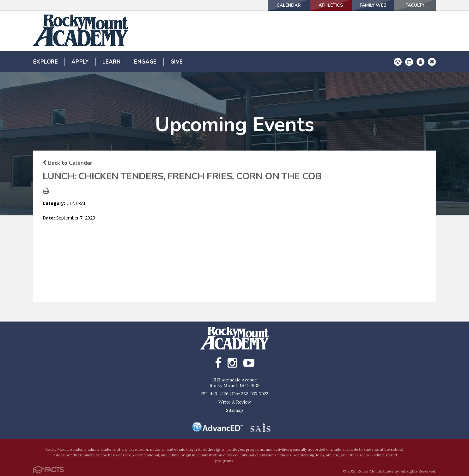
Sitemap (234, 410)
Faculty (415, 5)
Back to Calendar (67, 163)
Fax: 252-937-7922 (250, 394)
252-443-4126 (215, 394)
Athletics (331, 5)
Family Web (373, 5)
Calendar (289, 5)
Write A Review (235, 402)
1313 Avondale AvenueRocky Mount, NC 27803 (234, 383)
